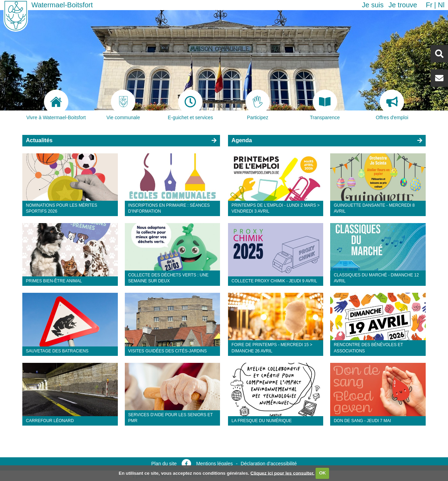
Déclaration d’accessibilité (269, 464)
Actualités (39, 140)
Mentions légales (215, 464)
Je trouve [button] (403, 5)
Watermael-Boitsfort (62, 5)
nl (441, 5)
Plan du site (164, 464)
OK (322, 473)
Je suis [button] (373, 5)
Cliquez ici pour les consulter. (282, 473)
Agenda (242, 140)
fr (429, 5)
